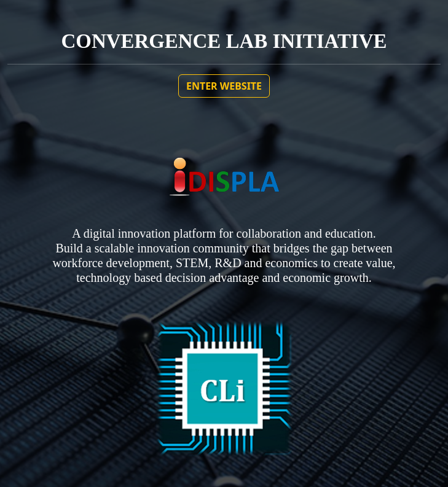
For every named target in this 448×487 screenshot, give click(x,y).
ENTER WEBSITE (224, 86)
